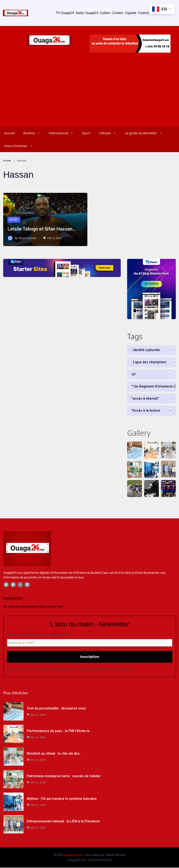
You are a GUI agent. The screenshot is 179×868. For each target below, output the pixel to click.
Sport (86, 133)
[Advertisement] (89, 95)
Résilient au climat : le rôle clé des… (54, 754)
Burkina (34, 133)
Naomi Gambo (28, 238)
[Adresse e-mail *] (90, 643)
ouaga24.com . (74, 855)
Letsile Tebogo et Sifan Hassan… (42, 229)
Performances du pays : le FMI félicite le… (59, 731)
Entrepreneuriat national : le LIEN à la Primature (63, 822)
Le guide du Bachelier (146, 133)
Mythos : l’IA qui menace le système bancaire (62, 799)
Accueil (9, 133)
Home (7, 161)
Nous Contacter (21, 146)
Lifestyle (110, 133)
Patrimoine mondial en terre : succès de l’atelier (64, 776)
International (63, 133)
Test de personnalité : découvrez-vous (57, 709)
